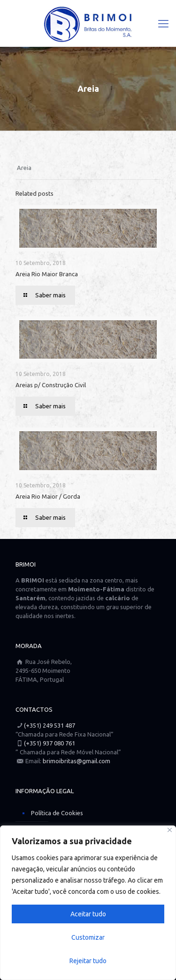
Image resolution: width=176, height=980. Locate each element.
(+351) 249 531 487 (50, 725)
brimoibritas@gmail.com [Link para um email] (77, 761)
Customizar (88, 937)
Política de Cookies (57, 813)
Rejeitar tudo (88, 961)
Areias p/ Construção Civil (51, 385)
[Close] (170, 830)
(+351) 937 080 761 (50, 743)
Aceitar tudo (88, 914)
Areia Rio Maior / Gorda (48, 496)
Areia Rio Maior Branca (47, 274)
